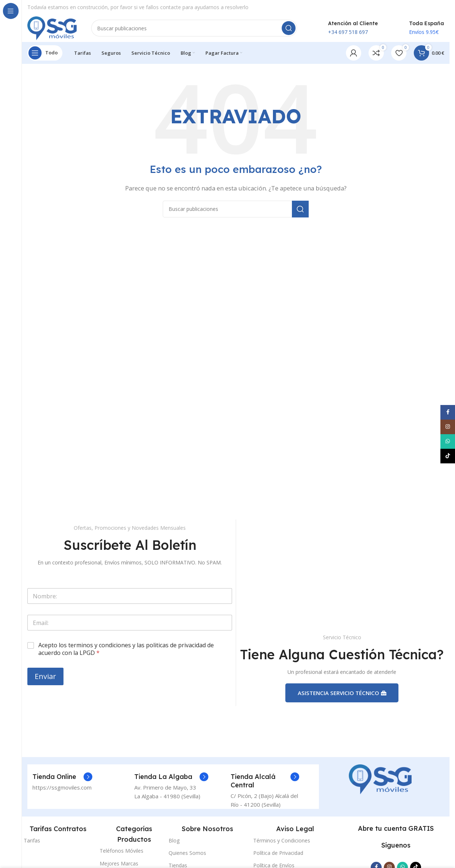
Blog (174, 844)
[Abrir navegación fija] (45, 55)
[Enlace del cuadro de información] (62, 780)
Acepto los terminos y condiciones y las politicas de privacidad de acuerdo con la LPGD (126, 651)
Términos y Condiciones (282, 844)
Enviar (45, 678)
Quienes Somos (187, 856)
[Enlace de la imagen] (380, 782)
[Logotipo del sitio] (54, 28)
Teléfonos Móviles (122, 854)
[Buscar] (196, 29)
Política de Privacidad (278, 856)
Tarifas (32, 844)
